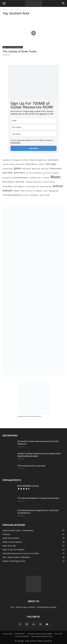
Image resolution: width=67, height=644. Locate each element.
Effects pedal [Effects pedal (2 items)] (20, 164)
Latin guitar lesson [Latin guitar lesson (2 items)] (35, 178)
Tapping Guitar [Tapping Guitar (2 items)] (54, 191)
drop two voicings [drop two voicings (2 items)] (8, 164)
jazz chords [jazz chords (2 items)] (47, 173)
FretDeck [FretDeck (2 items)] (41, 164)
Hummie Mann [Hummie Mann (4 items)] (56, 169)
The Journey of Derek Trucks (20, 51)
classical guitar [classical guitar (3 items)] (53, 160)
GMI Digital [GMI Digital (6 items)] (51, 164)
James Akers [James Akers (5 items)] (8, 173)
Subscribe (33, 148)
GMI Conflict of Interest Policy (42, 636)
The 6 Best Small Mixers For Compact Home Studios (38, 498)
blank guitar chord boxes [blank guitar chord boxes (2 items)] (21, 160)
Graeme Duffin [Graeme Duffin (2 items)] (8, 169)
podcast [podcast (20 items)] (58, 186)
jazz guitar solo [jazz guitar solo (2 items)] (8, 178)
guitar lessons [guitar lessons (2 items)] (27, 169)
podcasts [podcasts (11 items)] (8, 190)
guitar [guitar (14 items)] (17, 168)
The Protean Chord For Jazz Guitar (31, 466)
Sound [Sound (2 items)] (45, 191)
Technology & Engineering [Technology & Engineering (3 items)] (12, 195)
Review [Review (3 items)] (16, 191)
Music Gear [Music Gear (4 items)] (20, 182)
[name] (33, 127)
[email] (33, 120)
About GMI (58, 634)
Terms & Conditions (22, 636)
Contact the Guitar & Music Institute (40, 634)
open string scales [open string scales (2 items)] (46, 186)
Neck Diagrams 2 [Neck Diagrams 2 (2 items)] (19, 186)
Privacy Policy (15, 143)
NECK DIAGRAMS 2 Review (28, 486)
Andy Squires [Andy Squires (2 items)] (7, 160)
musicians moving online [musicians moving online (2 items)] (34, 182)
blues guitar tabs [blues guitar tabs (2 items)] (41, 160)
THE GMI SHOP (20, 634)
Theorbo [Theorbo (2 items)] (26, 195)
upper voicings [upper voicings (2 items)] (44, 195)
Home (5, 9)
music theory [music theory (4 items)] (8, 186)
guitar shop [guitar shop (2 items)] (45, 169)
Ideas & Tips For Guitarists (13, 47)
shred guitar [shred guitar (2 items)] (38, 191)
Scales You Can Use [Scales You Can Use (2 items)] (27, 191)
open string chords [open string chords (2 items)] (32, 186)
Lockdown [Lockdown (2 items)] (46, 178)
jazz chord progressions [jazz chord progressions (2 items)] (34, 173)
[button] (4, 3)
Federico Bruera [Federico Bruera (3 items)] (31, 164)
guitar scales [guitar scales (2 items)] (36, 169)
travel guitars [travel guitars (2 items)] (34, 195)
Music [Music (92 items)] (56, 177)
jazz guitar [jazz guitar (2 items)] (55, 173)
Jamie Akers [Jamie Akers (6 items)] (20, 173)
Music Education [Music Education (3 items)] (8, 182)
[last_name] (33, 134)
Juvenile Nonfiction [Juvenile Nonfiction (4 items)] (21, 178)
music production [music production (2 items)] (49, 182)
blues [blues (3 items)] (32, 160)
